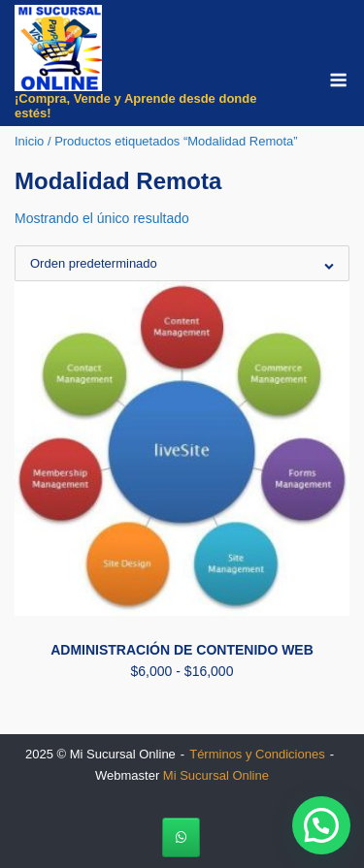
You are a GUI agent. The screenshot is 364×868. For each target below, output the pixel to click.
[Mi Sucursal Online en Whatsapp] (181, 837)
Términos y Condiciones (257, 754)
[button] (321, 825)
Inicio (29, 141)
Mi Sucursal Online (216, 775)
